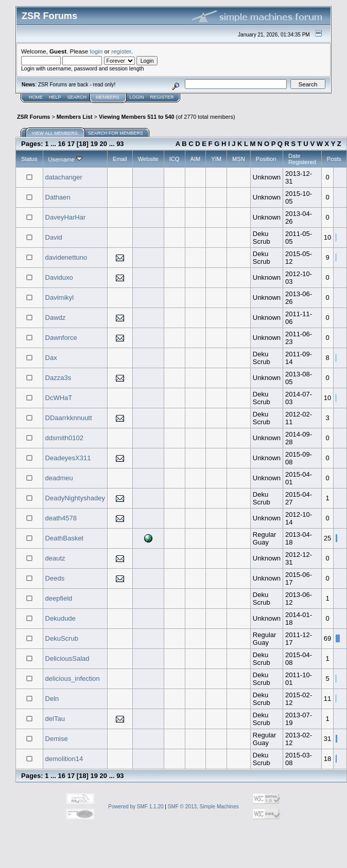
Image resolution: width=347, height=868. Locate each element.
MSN (239, 159)
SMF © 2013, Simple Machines (203, 807)
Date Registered (302, 159)
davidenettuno (66, 257)
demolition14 (64, 759)
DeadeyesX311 (68, 458)
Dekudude (60, 618)
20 (103, 144)
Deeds (55, 578)
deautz (55, 558)
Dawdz (56, 318)
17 (71, 144)
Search (77, 97)
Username (65, 159)
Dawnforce (61, 338)
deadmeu (59, 478)
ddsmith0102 (64, 438)
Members (108, 97)
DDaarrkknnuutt (69, 418)
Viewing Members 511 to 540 (137, 117)
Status (29, 159)
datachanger (64, 177)
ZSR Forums (33, 117)
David (54, 237)
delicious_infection (73, 679)
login (97, 51)
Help (55, 97)
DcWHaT (59, 398)
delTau (55, 719)
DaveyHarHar (66, 217)
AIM (196, 159)
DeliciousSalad (67, 658)
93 (120, 144)
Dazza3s (58, 378)
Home (36, 97)
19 (94, 144)
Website (148, 159)
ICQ (175, 159)
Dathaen (58, 197)
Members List (75, 117)
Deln (52, 699)
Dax (51, 358)
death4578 (61, 518)
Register (162, 97)
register (121, 51)
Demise (57, 739)
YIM (216, 159)
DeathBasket (64, 538)
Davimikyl (60, 297)
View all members (55, 133)
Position (266, 159)
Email (120, 159)
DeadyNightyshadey (75, 498)
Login (137, 97)
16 (62, 144)
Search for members (116, 133)
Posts (334, 159)
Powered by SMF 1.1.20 (136, 807)
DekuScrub (62, 638)
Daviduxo (59, 277)
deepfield (59, 598)
